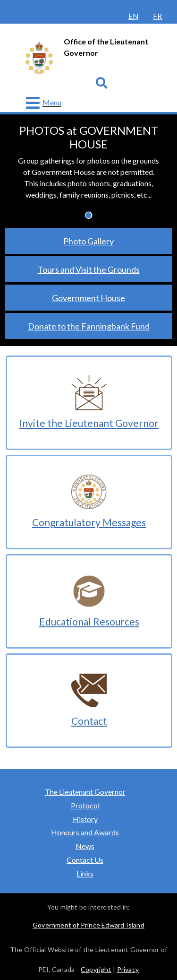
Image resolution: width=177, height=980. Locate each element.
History (85, 819)
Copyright (96, 969)
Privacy (128, 969)
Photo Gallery (88, 241)
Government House (88, 298)
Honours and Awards (85, 832)
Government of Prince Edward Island (88, 925)
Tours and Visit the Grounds (89, 269)
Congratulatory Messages (89, 522)
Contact (89, 721)
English (133, 16)
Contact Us (85, 860)
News (85, 846)
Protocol (85, 805)
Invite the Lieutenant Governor (89, 423)
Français (158, 16)
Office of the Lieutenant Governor (106, 47)
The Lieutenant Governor (87, 792)
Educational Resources (89, 621)
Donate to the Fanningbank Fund (89, 326)
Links (85, 873)
